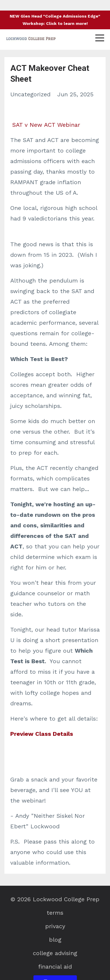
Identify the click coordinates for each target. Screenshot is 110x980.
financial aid (55, 967)
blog (55, 940)
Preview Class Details (42, 734)
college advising (55, 953)
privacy (55, 926)
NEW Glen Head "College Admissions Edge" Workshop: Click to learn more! (55, 20)
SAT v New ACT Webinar (46, 125)
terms (55, 913)
